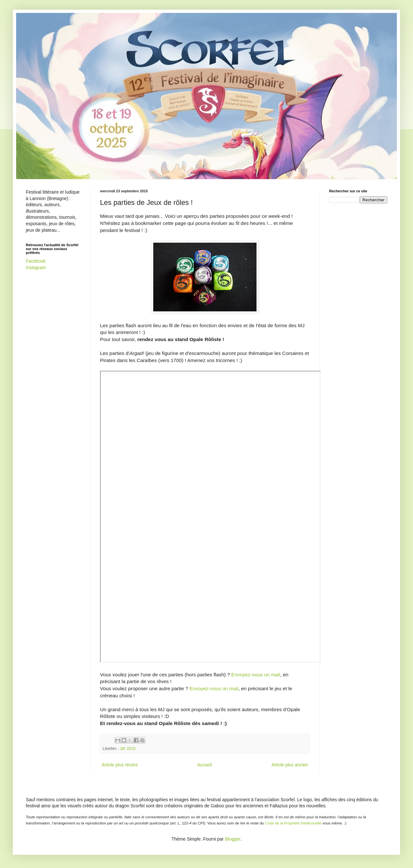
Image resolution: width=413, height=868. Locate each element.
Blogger (232, 839)
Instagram (36, 267)
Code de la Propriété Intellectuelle (293, 823)
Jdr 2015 (128, 749)
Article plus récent (120, 765)
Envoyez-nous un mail (256, 675)
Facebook (36, 261)
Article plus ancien (290, 765)
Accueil (204, 765)
